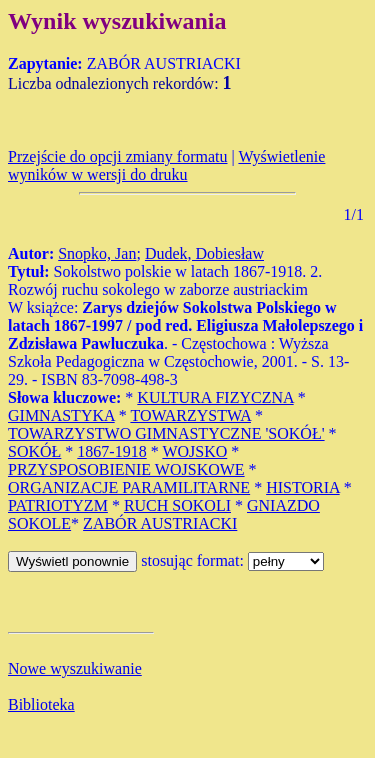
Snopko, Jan (97, 253)
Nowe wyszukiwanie (75, 668)
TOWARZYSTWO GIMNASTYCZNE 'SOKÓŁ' (166, 433)
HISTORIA (303, 487)
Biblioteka (41, 704)
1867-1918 (111, 451)
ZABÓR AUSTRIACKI (160, 523)
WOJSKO (194, 451)
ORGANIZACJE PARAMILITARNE (129, 487)
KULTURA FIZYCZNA (215, 397)
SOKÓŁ (34, 451)
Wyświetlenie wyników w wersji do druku (166, 165)
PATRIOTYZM (58, 505)
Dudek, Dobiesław (204, 253)
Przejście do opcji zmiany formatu (117, 156)
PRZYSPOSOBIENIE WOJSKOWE (126, 469)
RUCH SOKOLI (177, 505)
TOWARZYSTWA (190, 415)
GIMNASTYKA (61, 415)
